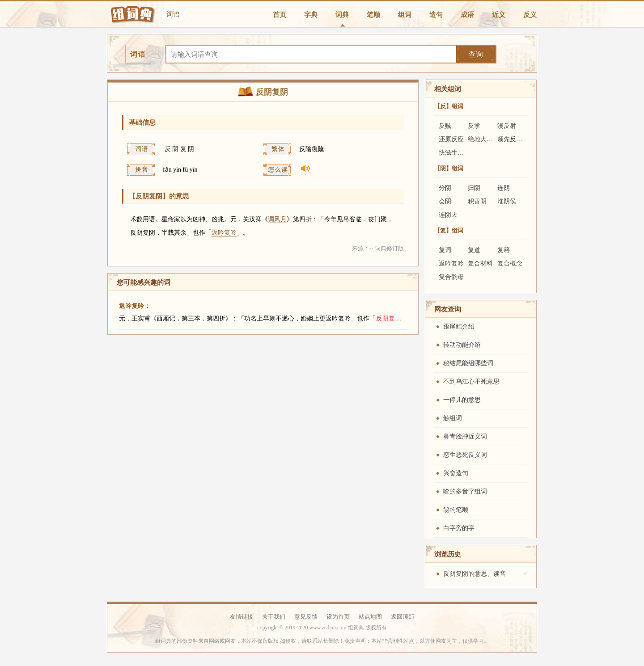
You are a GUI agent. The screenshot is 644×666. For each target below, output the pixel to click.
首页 (280, 15)
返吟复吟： (135, 306)
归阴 (474, 188)
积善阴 (477, 201)
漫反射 (507, 126)
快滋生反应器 (458, 153)
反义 (530, 15)
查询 (476, 54)
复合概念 (510, 263)
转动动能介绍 (462, 345)
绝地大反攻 (483, 139)
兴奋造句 (456, 473)
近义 (499, 15)
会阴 (445, 201)
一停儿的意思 (462, 400)
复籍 (504, 250)
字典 (311, 15)
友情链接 (241, 617)
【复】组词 (449, 230)
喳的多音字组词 (465, 491)
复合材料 (480, 263)
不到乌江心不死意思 (471, 381)
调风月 (277, 219)
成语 (467, 15)
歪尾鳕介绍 (459, 327)
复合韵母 (451, 277)
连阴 (504, 188)
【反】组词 (449, 106)
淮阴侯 (507, 201)
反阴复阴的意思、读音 (475, 574)
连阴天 (448, 215)
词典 (342, 15)
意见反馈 (306, 617)
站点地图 (370, 617)
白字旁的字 (459, 528)
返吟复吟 (224, 233)
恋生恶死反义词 (465, 455)
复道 (474, 250)
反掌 (474, 126)
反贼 (445, 126)
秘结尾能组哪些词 (468, 363)
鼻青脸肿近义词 (465, 436)
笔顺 (373, 15)
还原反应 (451, 139)
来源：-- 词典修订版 (378, 248)
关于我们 (274, 617)
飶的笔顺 (456, 510)
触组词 (453, 418)
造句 (436, 15)
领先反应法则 (516, 139)
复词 (445, 250)
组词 (405, 15)
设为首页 (338, 617)
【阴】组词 (449, 168)
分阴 (445, 188)
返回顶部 (402, 617)
